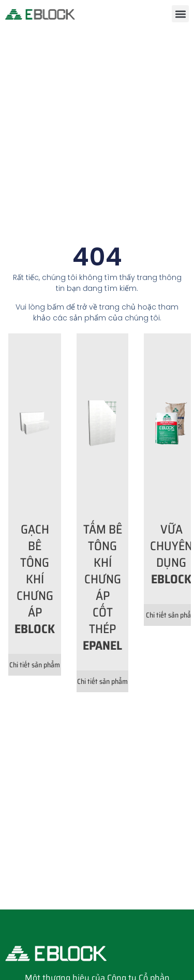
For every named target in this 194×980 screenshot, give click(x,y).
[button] (180, 14)
